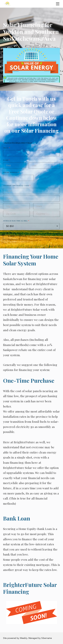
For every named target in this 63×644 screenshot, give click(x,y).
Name (6, 160)
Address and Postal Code (17, 185)
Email (7, 148)
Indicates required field (17, 143)
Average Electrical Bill (16, 221)
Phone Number (11, 172)
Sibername (47, 638)
